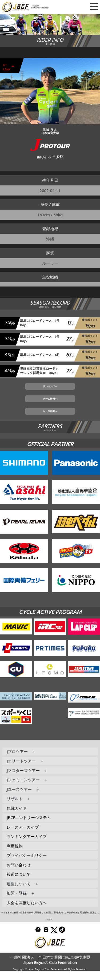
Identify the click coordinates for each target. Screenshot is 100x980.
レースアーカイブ (23, 836)
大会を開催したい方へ (27, 912)
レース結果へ (50, 419)
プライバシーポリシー (27, 865)
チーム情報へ (50, 405)
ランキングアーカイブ (27, 846)
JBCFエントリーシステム (29, 827)
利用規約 (15, 855)
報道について (19, 883)
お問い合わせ (19, 874)
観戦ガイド (17, 817)
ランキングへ (50, 390)
